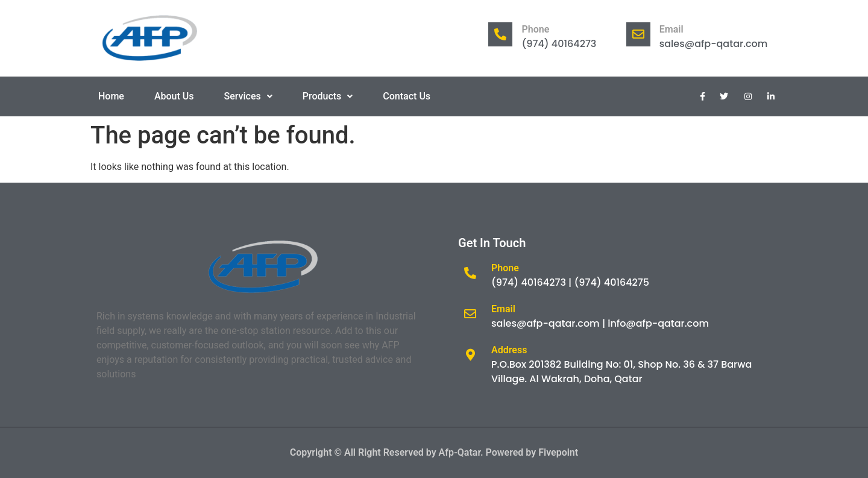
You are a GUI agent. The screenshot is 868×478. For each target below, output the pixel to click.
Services (248, 96)
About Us (174, 96)
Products (328, 96)
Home (111, 96)
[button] (248, 96)
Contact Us (407, 96)
